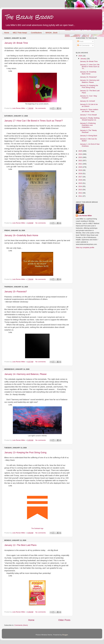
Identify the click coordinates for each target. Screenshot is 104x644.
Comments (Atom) (21, 625)
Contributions (36, 33)
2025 (81, 151)
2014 (81, 186)
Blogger (65, 635)
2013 (81, 190)
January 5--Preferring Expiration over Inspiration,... (88, 125)
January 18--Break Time (16, 43)
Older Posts (64, 620)
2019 (81, 170)
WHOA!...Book (52, 33)
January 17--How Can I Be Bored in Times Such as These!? (34, 121)
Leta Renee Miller (85, 216)
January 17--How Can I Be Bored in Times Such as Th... (90, 67)
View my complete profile (85, 247)
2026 (81, 56)
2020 (81, 167)
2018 (81, 174)
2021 (81, 164)
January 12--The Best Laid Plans (20, 545)
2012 (81, 193)
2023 (81, 157)
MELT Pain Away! (20, 33)
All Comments (83, 45)
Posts (80, 41)
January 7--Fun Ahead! (88, 115)
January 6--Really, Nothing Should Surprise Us (90, 119)
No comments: (41, 108)
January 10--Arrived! (87, 101)
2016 (81, 180)
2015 (81, 183)
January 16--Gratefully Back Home (21, 235)
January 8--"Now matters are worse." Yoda (89, 110)
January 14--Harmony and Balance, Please (25, 374)
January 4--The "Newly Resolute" (88, 131)
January (84, 59)
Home (7, 33)
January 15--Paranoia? (16, 292)
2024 (81, 154)
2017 (81, 177)
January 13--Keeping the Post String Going (25, 453)
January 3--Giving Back (89, 136)
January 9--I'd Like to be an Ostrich (89, 105)
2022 (81, 161)
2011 (81, 196)
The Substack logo (37, 528)
